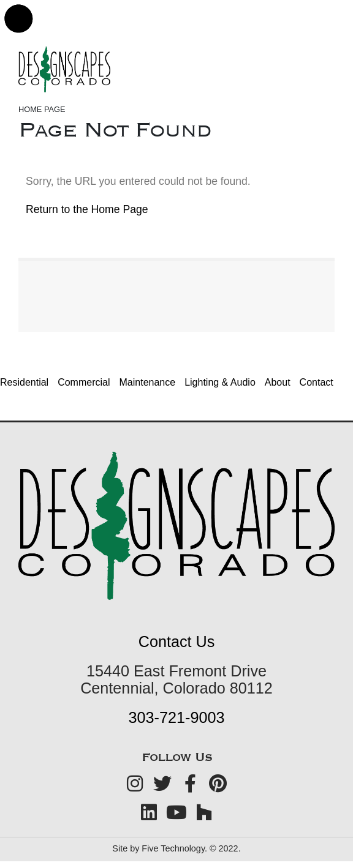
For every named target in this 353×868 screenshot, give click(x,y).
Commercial (84, 382)
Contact (317, 382)
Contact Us (177, 642)
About (278, 382)
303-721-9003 (177, 717)
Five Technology (173, 848)
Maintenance (148, 382)
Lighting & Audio (220, 382)
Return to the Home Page (87, 209)
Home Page (42, 109)
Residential (24, 382)
